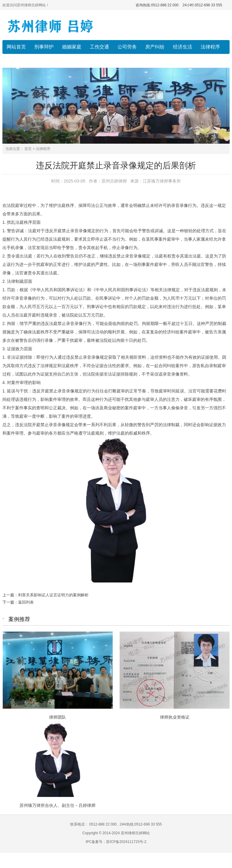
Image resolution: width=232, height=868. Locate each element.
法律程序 (210, 47)
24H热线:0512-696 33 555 (140, 824)
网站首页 (16, 47)
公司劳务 (127, 47)
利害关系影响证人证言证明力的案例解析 (53, 595)
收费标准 (44, 61)
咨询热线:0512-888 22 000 (157, 5)
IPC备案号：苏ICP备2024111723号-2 (116, 842)
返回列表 (26, 602)
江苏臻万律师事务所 (162, 181)
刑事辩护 (44, 47)
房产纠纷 (155, 47)
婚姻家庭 (72, 47)
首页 (28, 149)
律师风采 (16, 61)
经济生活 (183, 47)
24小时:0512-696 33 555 (202, 5)
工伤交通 (99, 47)
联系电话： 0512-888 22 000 (94, 824)
